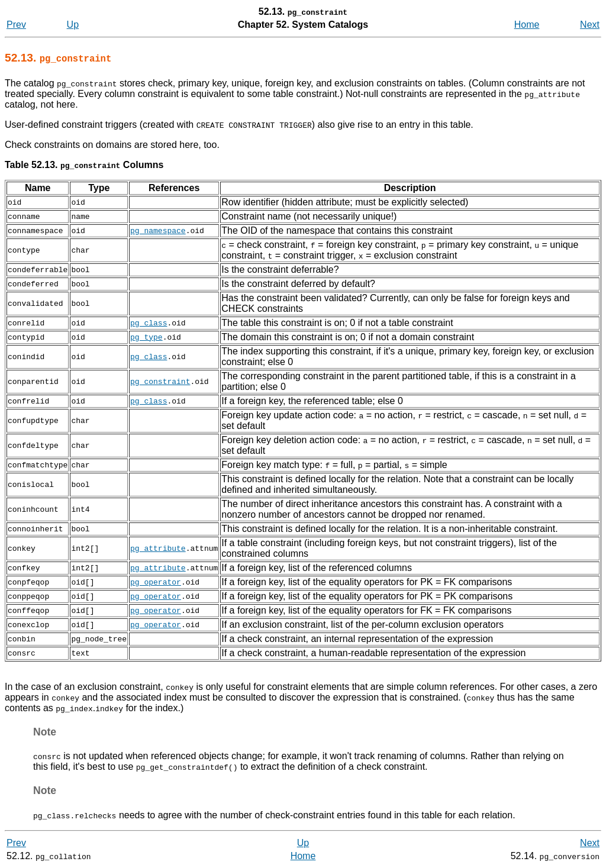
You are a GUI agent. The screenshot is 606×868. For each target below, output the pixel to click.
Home (527, 25)
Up (73, 25)
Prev (16, 25)
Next (590, 25)
